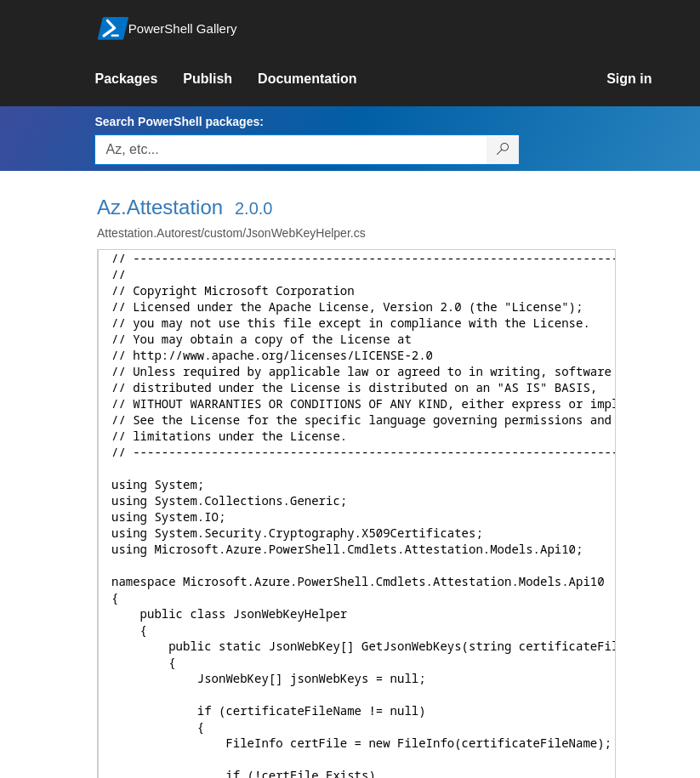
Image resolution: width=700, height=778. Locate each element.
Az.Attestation (160, 207)
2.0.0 (253, 208)
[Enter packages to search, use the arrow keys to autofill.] (291, 150)
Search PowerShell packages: (179, 122)
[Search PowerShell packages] (503, 150)
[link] (139, 79)
